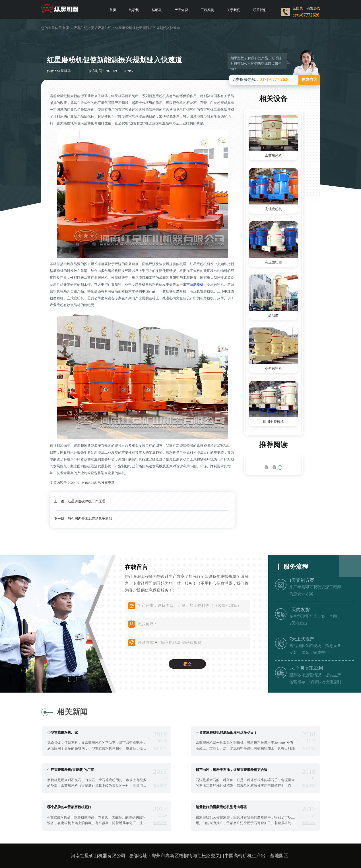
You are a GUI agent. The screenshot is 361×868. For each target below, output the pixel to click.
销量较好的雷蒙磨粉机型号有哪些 (221, 807)
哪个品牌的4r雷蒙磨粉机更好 (69, 807)
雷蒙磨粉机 (195, 284)
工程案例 (207, 10)
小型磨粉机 (273, 369)
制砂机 (134, 10)
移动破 (157, 10)
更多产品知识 (101, 28)
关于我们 (234, 10)
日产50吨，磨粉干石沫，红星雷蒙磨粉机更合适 (232, 770)
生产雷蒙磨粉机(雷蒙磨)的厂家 (71, 770)
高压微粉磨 (273, 262)
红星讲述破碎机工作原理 (86, 501)
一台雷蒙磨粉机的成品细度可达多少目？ (226, 732)
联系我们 (260, 10)
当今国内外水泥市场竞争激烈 (90, 519)
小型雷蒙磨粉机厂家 (63, 732)
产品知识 (181, 10)
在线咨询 (309, 80)
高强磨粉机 (273, 209)
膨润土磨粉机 (273, 422)
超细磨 (273, 315)
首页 (113, 10)
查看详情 (160, 748)
